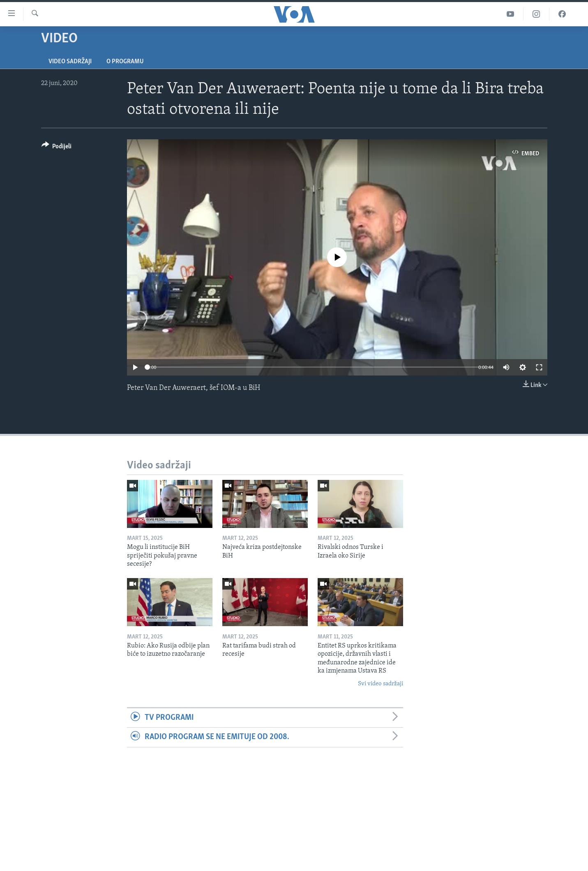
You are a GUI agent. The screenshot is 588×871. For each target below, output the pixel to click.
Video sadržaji (70, 62)
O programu (125, 62)
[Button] (57, 148)
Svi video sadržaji (380, 684)
